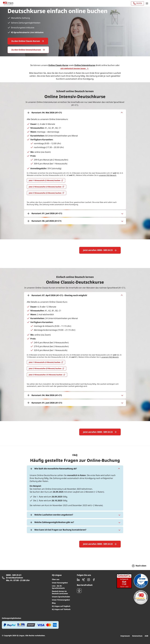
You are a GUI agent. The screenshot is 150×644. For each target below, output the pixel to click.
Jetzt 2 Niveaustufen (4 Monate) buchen (45, 187)
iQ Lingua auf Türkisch (61, 599)
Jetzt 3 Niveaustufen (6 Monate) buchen (45, 193)
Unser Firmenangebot (61, 590)
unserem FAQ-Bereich (108, 175)
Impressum (125, 626)
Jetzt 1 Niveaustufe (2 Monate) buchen (45, 180)
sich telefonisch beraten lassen (73, 68)
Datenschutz (137, 626)
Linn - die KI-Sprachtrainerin (58, 577)
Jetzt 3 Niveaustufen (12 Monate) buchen (46, 370)
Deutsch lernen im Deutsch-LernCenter (60, 582)
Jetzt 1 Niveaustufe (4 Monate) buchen (45, 357)
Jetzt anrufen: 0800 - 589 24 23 (98, 250)
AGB (146, 626)
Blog (54, 593)
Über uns (56, 570)
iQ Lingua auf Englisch (61, 596)
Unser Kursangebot (60, 573)
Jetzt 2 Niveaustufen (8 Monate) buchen (45, 363)
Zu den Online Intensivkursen (26, 50)
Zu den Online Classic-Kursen (26, 41)
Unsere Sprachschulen (61, 587)
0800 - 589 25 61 (14, 565)
